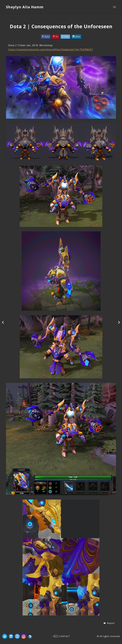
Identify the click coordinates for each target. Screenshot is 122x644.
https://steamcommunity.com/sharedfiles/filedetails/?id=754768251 (51, 50)
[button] (109, 623)
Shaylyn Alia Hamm (25, 7)
